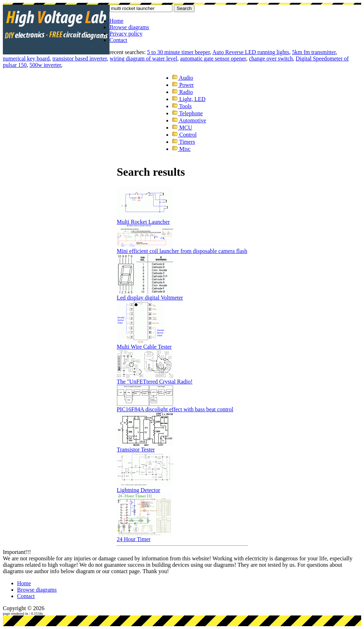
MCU (182, 128)
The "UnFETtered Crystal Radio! (154, 382)
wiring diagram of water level (144, 59)
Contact (118, 40)
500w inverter (45, 65)
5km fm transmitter (314, 52)
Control (184, 135)
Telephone (187, 113)
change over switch (271, 59)
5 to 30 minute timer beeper (179, 52)
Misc (181, 149)
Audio (183, 78)
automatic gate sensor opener (213, 59)
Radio (182, 92)
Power (183, 85)
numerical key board (26, 59)
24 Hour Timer (133, 539)
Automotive (189, 120)
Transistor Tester (136, 450)
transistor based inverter (80, 59)
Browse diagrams (129, 27)
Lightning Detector (138, 490)
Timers (183, 142)
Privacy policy (126, 34)
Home (116, 21)
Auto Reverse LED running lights (251, 52)
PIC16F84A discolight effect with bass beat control (175, 409)
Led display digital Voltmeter (150, 298)
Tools (182, 106)
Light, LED (189, 99)
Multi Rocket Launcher (143, 222)
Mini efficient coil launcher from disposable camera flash (182, 251)
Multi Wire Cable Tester (144, 347)
